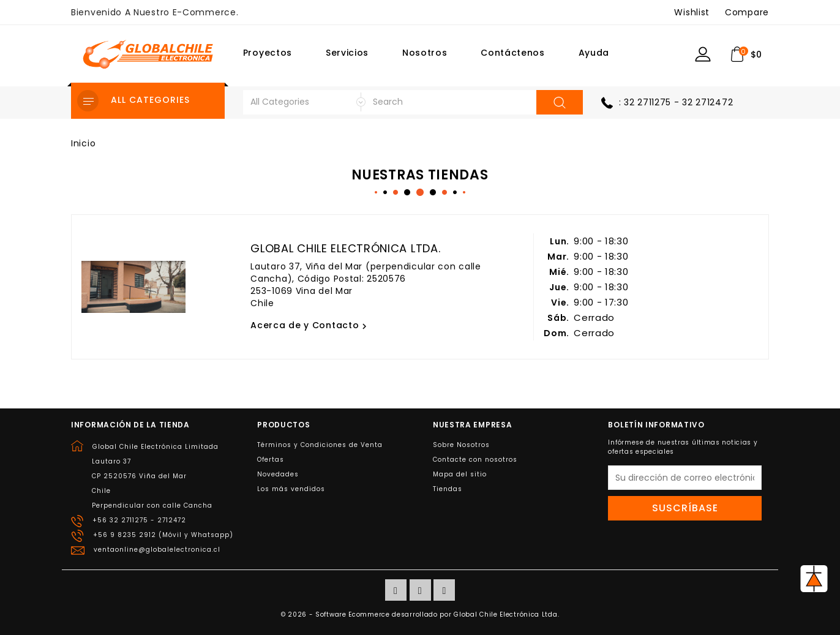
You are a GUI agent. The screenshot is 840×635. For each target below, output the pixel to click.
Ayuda (594, 53)
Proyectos (268, 53)
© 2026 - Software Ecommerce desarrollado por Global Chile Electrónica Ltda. (420, 614)
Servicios (347, 53)
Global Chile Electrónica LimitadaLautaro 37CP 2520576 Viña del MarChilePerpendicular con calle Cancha (155, 476)
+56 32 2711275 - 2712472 (139, 520)
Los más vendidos (291, 489)
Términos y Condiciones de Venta (320, 445)
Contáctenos (513, 53)
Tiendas (448, 489)
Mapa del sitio (460, 474)
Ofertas (271, 460)
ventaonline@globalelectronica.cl (157, 550)
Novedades (278, 474)
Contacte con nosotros (475, 460)
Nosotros (425, 53)
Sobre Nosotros (461, 445)
